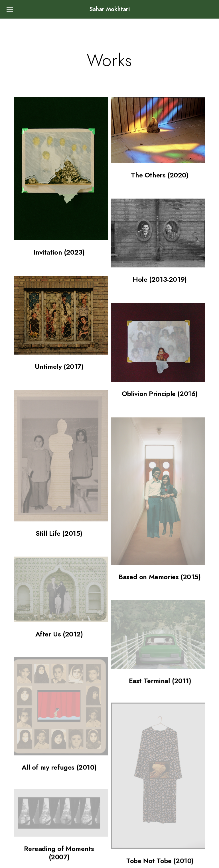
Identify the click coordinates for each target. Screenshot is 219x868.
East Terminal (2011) (160, 654)
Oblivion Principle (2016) (160, 394)
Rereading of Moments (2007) (59, 809)
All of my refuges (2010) (59, 742)
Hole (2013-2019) (160, 279)
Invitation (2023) (59, 252)
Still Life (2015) (59, 533)
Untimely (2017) (59, 366)
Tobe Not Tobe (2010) (160, 824)
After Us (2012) (59, 613)
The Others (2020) (160, 175)
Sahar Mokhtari (110, 9)
